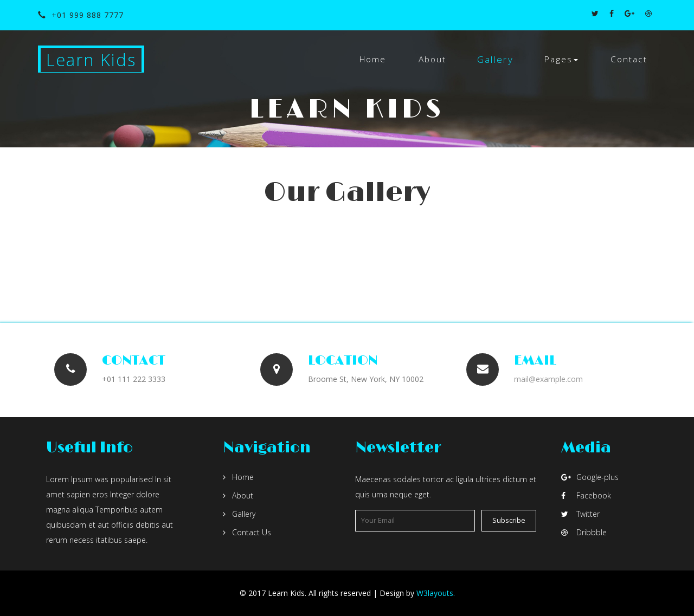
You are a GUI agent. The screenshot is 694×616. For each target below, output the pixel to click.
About (432, 59)
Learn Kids (91, 60)
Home (373, 59)
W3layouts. (436, 593)
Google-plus (590, 477)
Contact (629, 59)
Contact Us (247, 532)
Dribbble (584, 532)
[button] (561, 60)
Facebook (586, 495)
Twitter (580, 514)
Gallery (495, 59)
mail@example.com (548, 379)
